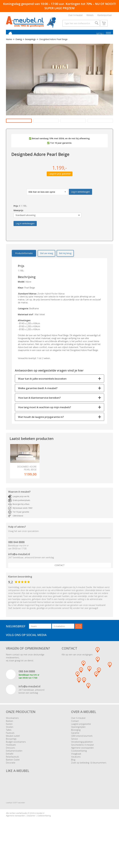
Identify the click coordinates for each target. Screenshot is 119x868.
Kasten (9, 744)
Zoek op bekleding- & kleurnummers (89, 783)
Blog (73, 780)
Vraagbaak (76, 774)
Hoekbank (11, 765)
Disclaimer (31, 836)
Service (74, 759)
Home (9, 45)
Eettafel (10, 774)
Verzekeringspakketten (82, 762)
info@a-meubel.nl (19, 574)
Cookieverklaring (79, 771)
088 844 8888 (16, 562)
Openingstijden (78, 747)
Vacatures (76, 777)
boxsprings (29, 45)
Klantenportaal (104, 16)
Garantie (75, 753)
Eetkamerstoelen (14, 771)
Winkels (90, 16)
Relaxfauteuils (12, 777)
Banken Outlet (13, 780)
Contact (60, 586)
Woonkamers (12, 739)
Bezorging (76, 750)
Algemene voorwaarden (82, 768)
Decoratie (11, 783)
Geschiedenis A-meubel (82, 765)
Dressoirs (10, 768)
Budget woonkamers (16, 762)
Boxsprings (11, 759)
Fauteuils (10, 753)
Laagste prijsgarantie (81, 744)
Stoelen (10, 747)
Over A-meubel (75, 16)
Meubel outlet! (13, 756)
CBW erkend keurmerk (82, 756)
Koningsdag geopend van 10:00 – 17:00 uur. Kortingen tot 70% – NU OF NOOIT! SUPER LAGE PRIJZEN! (59, 6)
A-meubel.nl (39, 834)
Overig (17, 45)
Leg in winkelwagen (80, 207)
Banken (10, 742)
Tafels (9, 750)
